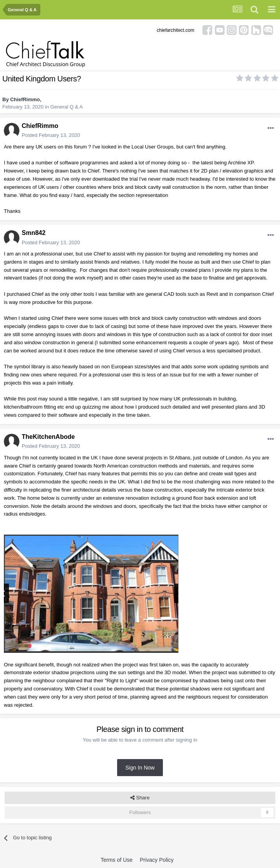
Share (140, 798)
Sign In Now (140, 768)
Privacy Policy (156, 860)
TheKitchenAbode (48, 437)
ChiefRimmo (25, 99)
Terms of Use (116, 860)
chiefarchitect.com (175, 30)
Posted (51, 135)
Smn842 (34, 233)
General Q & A (67, 107)
